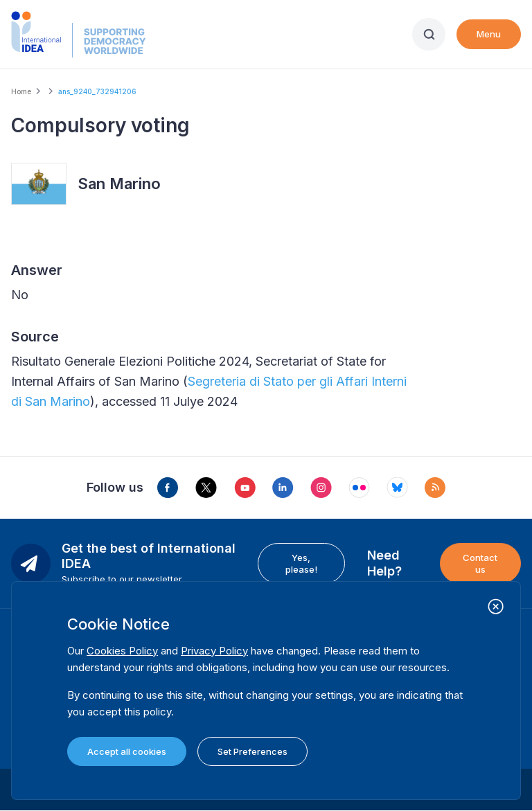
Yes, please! (301, 563)
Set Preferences (252, 751)
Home (21, 91)
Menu (489, 34)
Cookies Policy (122, 651)
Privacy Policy (214, 651)
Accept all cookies (127, 751)
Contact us (480, 563)
